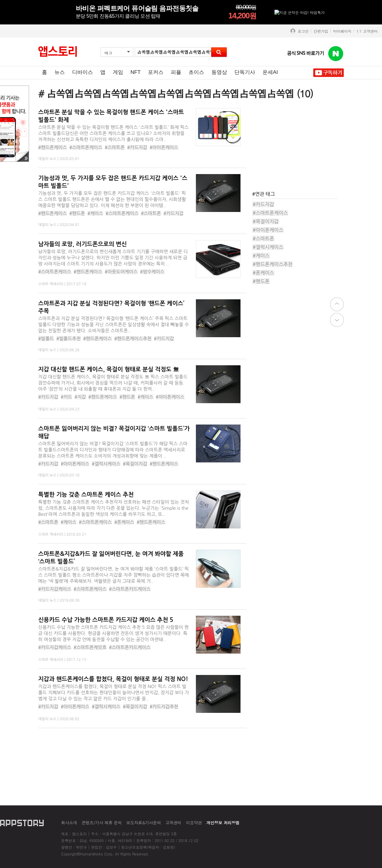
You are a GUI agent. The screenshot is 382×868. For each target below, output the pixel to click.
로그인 (302, 31)
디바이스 (83, 72)
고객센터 (173, 823)
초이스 (196, 72)
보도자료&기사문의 (143, 823)
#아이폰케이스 (164, 147)
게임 (118, 72)
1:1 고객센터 (367, 31)
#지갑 (80, 397)
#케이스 (95, 213)
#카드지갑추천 (164, 707)
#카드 (66, 397)
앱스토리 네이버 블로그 (336, 54)
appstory (22, 823)
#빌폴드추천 (68, 339)
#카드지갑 (137, 147)
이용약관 (194, 823)
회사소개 (69, 823)
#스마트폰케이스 (86, 147)
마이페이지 (342, 31)
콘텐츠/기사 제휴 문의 (102, 823)
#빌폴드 (46, 339)
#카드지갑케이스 (55, 589)
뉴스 (60, 72)
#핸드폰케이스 (53, 147)
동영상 (219, 72)
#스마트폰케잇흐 (90, 647)
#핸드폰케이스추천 (133, 339)
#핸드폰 (77, 213)
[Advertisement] (298, 146)
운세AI (270, 72)
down (337, 320)
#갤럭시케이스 (106, 464)
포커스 (156, 72)
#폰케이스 (124, 522)
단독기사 (245, 72)
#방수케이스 (152, 272)
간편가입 (321, 31)
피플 (176, 72)
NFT (136, 72)
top (337, 304)
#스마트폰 (115, 147)
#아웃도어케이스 (121, 272)
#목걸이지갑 (135, 464)
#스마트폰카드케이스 (130, 589)
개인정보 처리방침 (223, 823)
